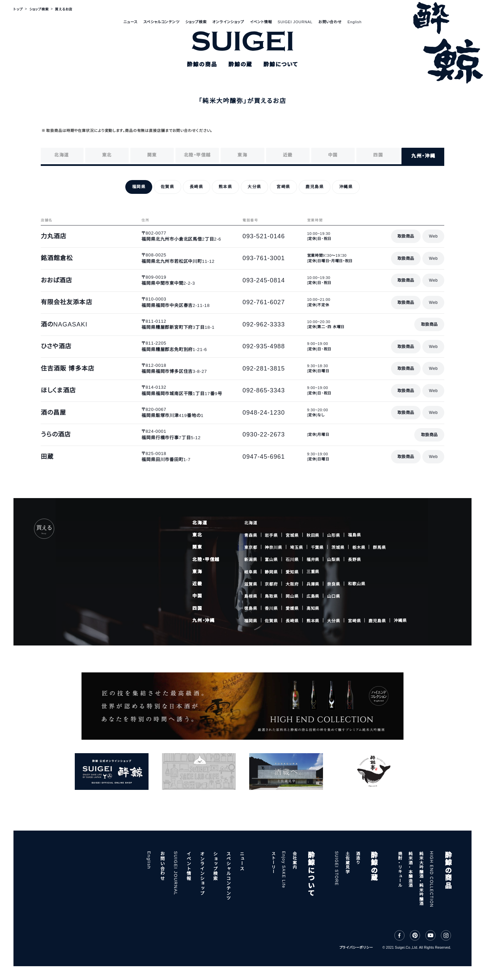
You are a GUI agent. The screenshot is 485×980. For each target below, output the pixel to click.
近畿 (197, 584)
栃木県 (359, 548)
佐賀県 (271, 621)
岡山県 (292, 596)
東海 (197, 572)
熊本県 (313, 621)
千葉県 (317, 548)
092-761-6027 (264, 302)
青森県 (251, 535)
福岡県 (251, 621)
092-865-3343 (264, 390)
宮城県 (292, 535)
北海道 (200, 523)
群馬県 (379, 547)
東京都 (251, 548)
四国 (197, 608)
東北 (197, 535)
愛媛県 (292, 608)
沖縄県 (400, 621)
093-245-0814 (264, 280)
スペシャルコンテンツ (161, 22)
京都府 (271, 584)
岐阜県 (251, 572)
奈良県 (334, 584)
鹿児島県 (377, 621)
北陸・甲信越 (206, 559)
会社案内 (294, 860)
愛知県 (292, 572)
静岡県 (271, 572)
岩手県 (271, 535)
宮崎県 (354, 621)
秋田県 (313, 535)
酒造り (358, 858)
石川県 (292, 560)
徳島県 (251, 608)
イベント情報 (261, 22)
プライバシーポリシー (356, 948)
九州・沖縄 (203, 620)
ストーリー (273, 862)
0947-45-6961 (264, 457)
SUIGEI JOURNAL (295, 22)
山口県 (334, 596)
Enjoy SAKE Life (284, 870)
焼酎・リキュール (400, 869)
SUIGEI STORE (336, 868)
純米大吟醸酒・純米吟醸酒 (421, 878)
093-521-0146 (264, 236)
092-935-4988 (264, 346)
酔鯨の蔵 (374, 866)
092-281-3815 (264, 369)
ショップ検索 (196, 22)
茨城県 (338, 548)
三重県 (313, 572)
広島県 (313, 596)
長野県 (354, 560)
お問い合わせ (330, 22)
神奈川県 (273, 548)
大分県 (334, 621)
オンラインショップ (228, 22)
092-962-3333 (264, 324)
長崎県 (292, 621)
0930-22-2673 (264, 434)
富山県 (271, 560)
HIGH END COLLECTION (431, 879)
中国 (197, 596)
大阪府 (292, 584)
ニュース (130, 22)
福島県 (354, 535)
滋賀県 (251, 584)
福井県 (313, 560)
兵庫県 (313, 584)
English (355, 22)
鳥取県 (271, 596)
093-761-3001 (264, 258)
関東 (197, 547)
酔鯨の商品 (448, 870)
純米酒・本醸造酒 (410, 869)
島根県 (251, 596)
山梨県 (334, 560)
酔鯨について (311, 874)
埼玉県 (297, 548)
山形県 (334, 535)
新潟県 (251, 560)
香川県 (271, 608)
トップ (18, 9)
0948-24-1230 (264, 413)
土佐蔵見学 (347, 862)
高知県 (313, 608)
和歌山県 (357, 584)
